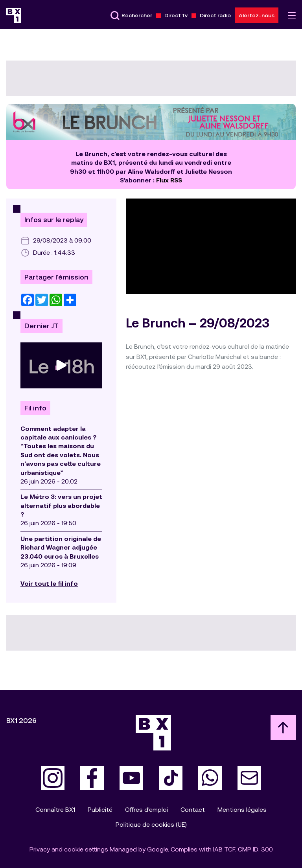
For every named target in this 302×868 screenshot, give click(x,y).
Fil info (35, 408)
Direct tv (176, 15)
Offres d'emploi (146, 810)
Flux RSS (169, 180)
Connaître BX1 (55, 810)
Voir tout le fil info (49, 584)
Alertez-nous (257, 15)
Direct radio (215, 15)
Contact (193, 810)
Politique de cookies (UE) (151, 825)
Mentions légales (242, 810)
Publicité (100, 810)
